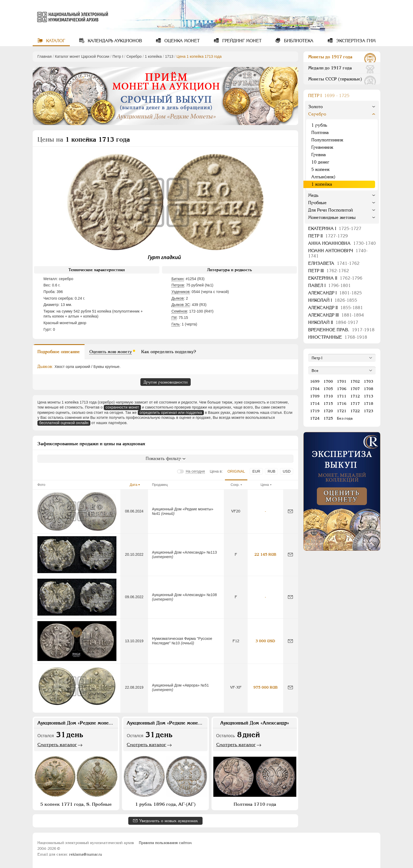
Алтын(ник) (323, 177)
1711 (342, 396)
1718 (368, 404)
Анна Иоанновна (342, 243)
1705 (328, 389)
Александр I (335, 293)
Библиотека (298, 41)
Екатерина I (335, 229)
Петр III (329, 271)
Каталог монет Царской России (82, 56)
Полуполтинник (327, 140)
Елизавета (334, 263)
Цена (265, 485)
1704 (315, 389)
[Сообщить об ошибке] (290, 511)
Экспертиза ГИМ (355, 41)
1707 (355, 389)
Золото (315, 107)
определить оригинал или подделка (171, 413)
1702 (355, 381)
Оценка (181, 41)
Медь (313, 195)
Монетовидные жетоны (332, 217)
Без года (345, 418)
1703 (368, 381)
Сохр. (235, 485)
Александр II (336, 308)
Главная (45, 56)
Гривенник (322, 147)
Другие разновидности (166, 382)
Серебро (134, 56)
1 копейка (153, 56)
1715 (328, 404)
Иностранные (338, 337)
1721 (342, 411)
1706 (342, 389)
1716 (342, 404)
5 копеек (320, 169)
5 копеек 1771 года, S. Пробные (76, 804)
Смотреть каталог (57, 745)
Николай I (333, 300)
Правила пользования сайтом (165, 843)
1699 (315, 381)
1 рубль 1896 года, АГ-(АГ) (165, 804)
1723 (368, 411)
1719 (315, 411)
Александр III (336, 315)
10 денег (320, 162)
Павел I (330, 286)
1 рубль (319, 125)
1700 (328, 381)
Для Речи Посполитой (331, 210)
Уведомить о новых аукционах (169, 821)
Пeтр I (118, 56)
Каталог (55, 41)
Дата (134, 485)
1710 (328, 396)
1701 (342, 381)
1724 (315, 418)
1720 (328, 411)
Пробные (317, 203)
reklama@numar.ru (85, 854)
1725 (328, 418)
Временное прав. (341, 330)
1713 (169, 56)
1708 (368, 389)
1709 (315, 396)
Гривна (319, 155)
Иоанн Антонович (338, 253)
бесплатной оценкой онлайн (64, 423)
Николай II (333, 322)
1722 (355, 411)
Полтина (320, 133)
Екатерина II (335, 278)
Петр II (328, 236)
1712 (355, 396)
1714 (315, 404)
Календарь (114, 41)
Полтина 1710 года (255, 804)
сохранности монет (122, 407)
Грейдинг (241, 41)
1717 (355, 404)
